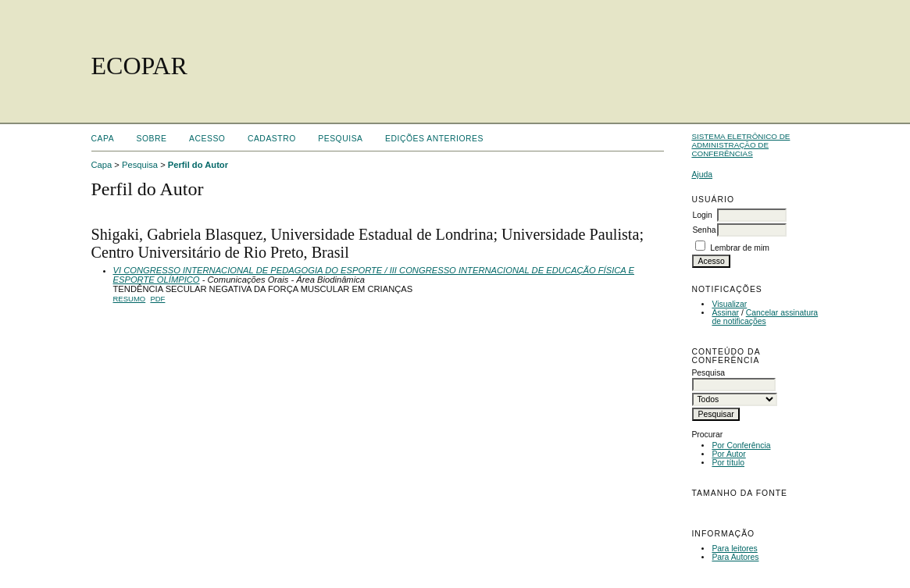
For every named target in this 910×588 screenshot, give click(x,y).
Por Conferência (741, 445)
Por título (728, 463)
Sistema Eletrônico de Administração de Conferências (740, 145)
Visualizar (729, 304)
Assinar (725, 313)
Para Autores (735, 557)
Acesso (207, 139)
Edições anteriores (434, 139)
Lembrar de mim (740, 248)
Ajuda (702, 175)
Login (702, 215)
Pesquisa (340, 139)
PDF (157, 299)
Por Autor (728, 454)
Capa (103, 139)
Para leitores (734, 549)
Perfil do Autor (198, 165)
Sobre (152, 139)
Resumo (130, 299)
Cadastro (272, 139)
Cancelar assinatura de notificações (765, 317)
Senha (704, 230)
